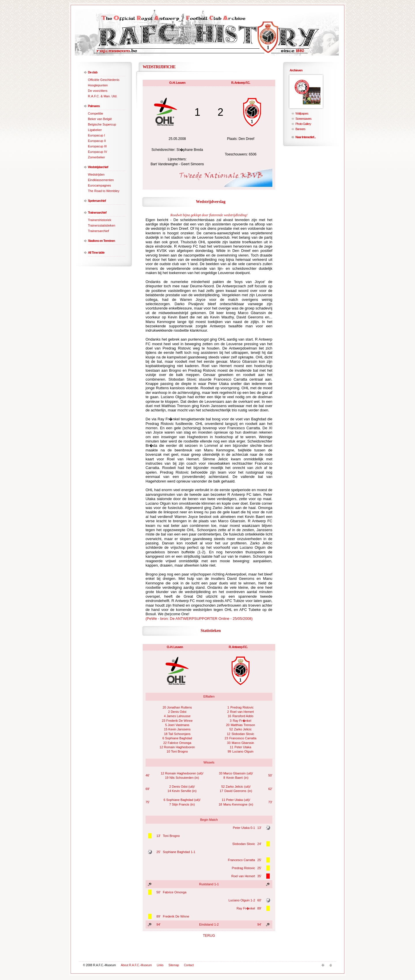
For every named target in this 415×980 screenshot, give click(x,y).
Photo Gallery (303, 124)
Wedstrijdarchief (98, 167)
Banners (300, 129)
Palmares (94, 106)
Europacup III (97, 146)
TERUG (209, 936)
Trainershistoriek (100, 220)
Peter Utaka (243, 747)
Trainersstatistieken (102, 225)
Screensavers (303, 119)
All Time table (96, 252)
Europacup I (96, 135)
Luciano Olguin (243, 751)
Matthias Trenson (243, 725)
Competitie (96, 113)
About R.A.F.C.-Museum (136, 965)
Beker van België (100, 119)
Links (160, 965)
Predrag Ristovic (242, 707)
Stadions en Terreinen (101, 241)
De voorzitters (98, 91)
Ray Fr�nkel (242, 721)
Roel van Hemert (242, 712)
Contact (189, 965)
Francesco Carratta (243, 738)
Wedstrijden (96, 174)
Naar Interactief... (305, 137)
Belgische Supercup (102, 124)
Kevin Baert (234, 778)
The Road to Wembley (104, 191)
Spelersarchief (97, 201)
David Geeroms (235, 791)
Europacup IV (98, 152)
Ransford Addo (243, 716)
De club (93, 72)
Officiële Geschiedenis (104, 80)
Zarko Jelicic (243, 729)
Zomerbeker (96, 157)
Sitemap (174, 965)
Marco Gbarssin (243, 743)
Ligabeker (95, 130)
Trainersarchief (97, 212)
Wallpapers (302, 113)
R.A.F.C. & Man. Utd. (103, 96)
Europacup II (97, 141)
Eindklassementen (101, 180)
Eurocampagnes (99, 185)
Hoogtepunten (98, 85)
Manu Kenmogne (235, 804)
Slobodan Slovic (243, 734)
